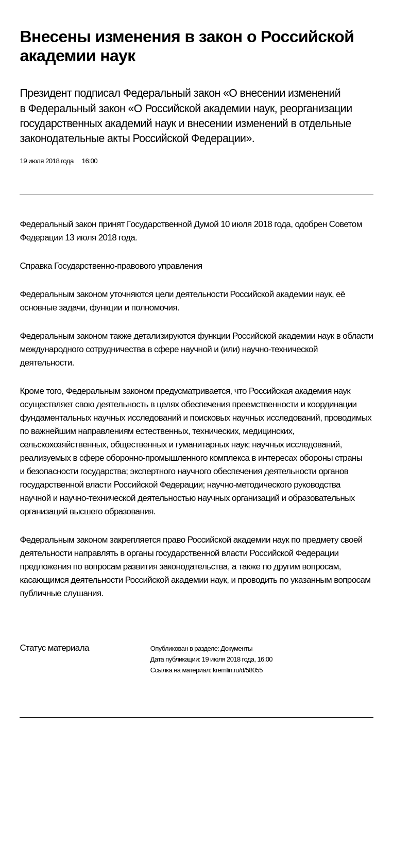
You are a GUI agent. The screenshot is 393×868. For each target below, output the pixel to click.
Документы (236, 648)
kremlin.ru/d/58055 (238, 670)
